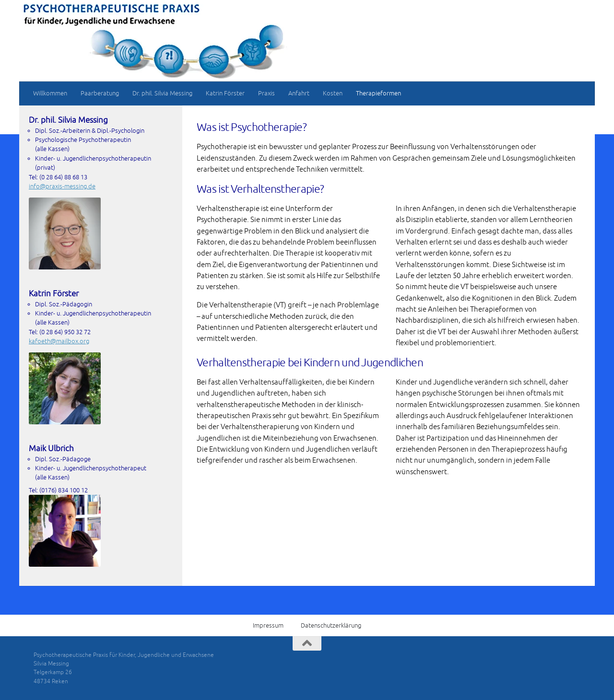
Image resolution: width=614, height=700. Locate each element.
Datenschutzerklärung (331, 625)
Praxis (266, 93)
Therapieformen (378, 93)
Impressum (268, 625)
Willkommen (50, 93)
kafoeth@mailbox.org (59, 341)
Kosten (333, 93)
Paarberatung (100, 93)
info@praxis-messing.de (62, 186)
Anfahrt (299, 93)
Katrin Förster (225, 93)
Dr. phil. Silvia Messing (162, 93)
